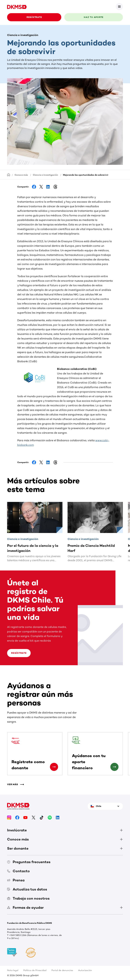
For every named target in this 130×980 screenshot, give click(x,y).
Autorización (85, 970)
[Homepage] (9, 175)
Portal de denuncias (62, 970)
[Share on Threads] (55, 187)
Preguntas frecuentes (29, 862)
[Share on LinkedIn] (48, 187)
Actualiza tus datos (27, 889)
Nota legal (13, 970)
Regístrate (19, 653)
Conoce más (21, 175)
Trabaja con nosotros (28, 898)
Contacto (18, 871)
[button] (37, 378)
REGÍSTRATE (34, 17)
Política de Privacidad (35, 970)
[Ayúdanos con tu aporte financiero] (114, 767)
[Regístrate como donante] (54, 767)
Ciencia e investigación (45, 175)
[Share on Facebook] (34, 187)
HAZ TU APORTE (94, 17)
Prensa (16, 880)
